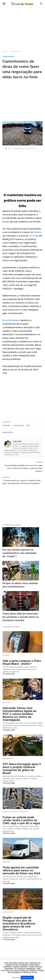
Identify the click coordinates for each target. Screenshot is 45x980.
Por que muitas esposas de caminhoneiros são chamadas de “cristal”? (20, 553)
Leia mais (16, 977)
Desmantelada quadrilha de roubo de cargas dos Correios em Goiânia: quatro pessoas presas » (24, 468)
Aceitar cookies (27, 978)
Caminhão (7, 862)
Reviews (6, 655)
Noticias (6, 703)
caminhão (6, 425)
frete (36, 232)
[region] (22, 28)
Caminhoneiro (16, 52)
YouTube (34, 236)
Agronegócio (8, 759)
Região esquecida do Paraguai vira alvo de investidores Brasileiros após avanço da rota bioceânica (19, 923)
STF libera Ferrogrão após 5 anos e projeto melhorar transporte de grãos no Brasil (22, 769)
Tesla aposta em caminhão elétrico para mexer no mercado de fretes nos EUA (21, 870)
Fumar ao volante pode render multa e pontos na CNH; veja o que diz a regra (21, 820)
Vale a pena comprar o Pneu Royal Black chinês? (22, 662)
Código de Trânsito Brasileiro (16, 812)
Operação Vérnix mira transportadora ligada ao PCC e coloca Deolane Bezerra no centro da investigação (19, 714)
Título (5, 52)
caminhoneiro (12, 320)
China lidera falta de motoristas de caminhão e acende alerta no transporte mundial (21, 617)
